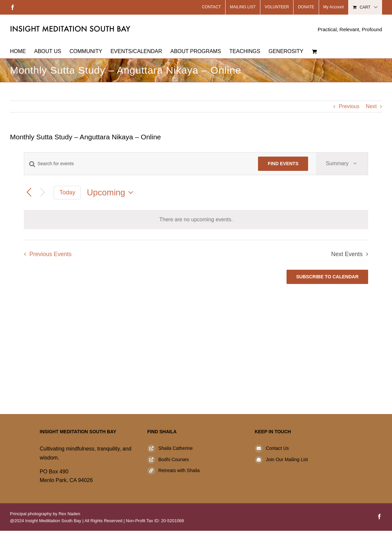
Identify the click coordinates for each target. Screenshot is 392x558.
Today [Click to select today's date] (67, 192)
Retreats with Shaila (179, 470)
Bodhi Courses (173, 459)
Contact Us (277, 448)
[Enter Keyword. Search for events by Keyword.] (137, 164)
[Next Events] (43, 193)
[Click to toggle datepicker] (112, 192)
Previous (349, 106)
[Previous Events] (29, 193)
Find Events (283, 164)
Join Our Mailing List (287, 459)
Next (371, 106)
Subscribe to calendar (327, 277)
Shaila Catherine (175, 448)
